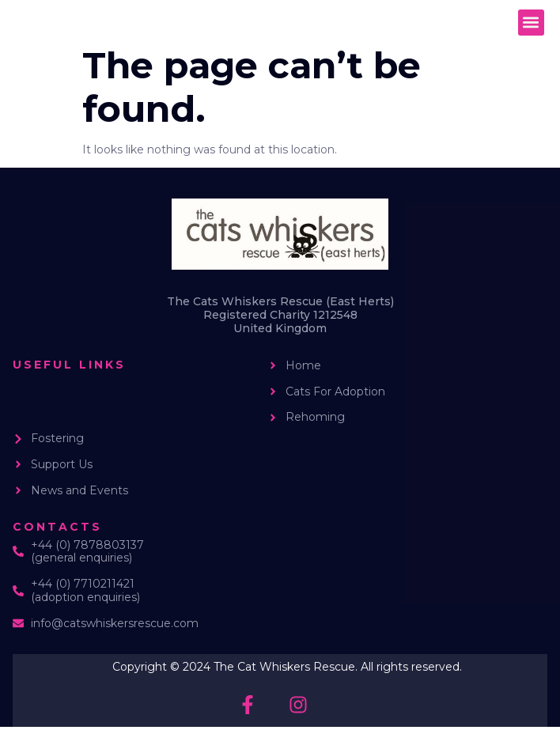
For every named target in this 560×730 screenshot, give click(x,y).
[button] (531, 23)
